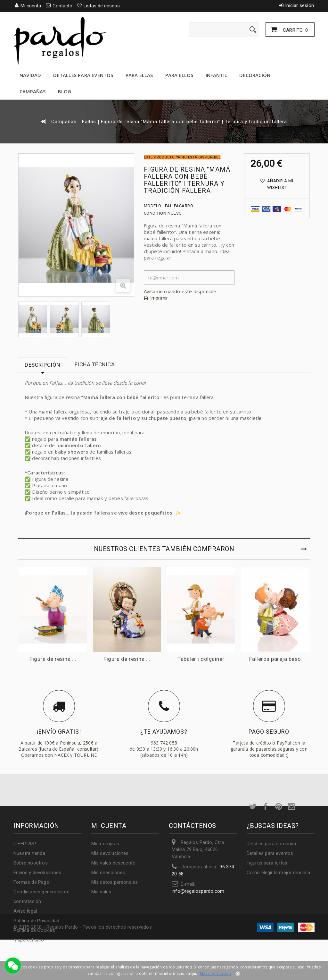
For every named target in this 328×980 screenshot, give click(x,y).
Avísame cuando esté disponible (180, 291)
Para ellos (179, 75)
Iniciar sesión (299, 5)
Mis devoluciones (110, 853)
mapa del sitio (29, 940)
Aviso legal (25, 911)
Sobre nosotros (31, 863)
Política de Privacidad (36, 921)
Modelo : (154, 206)
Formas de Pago (31, 882)
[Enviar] (253, 30)
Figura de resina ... (53, 659)
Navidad (30, 75)
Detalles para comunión (272, 844)
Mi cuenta (109, 826)
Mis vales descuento (114, 863)
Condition (155, 213)
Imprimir (159, 298)
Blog (65, 91)
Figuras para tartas (267, 863)
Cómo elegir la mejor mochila (279, 873)
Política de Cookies (34, 930)
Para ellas (139, 75)
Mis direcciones (108, 873)
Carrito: (295, 30)
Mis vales (101, 892)
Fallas (89, 122)
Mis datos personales (115, 882)
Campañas (33, 91)
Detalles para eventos (83, 75)
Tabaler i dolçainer (202, 659)
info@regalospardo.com (198, 891)
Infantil (217, 75)
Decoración (255, 75)
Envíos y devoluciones (37, 873)
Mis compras (105, 844)
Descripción (42, 365)
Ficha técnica (95, 364)
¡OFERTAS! (25, 844)
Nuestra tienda (29, 853)
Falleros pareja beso (276, 659)
